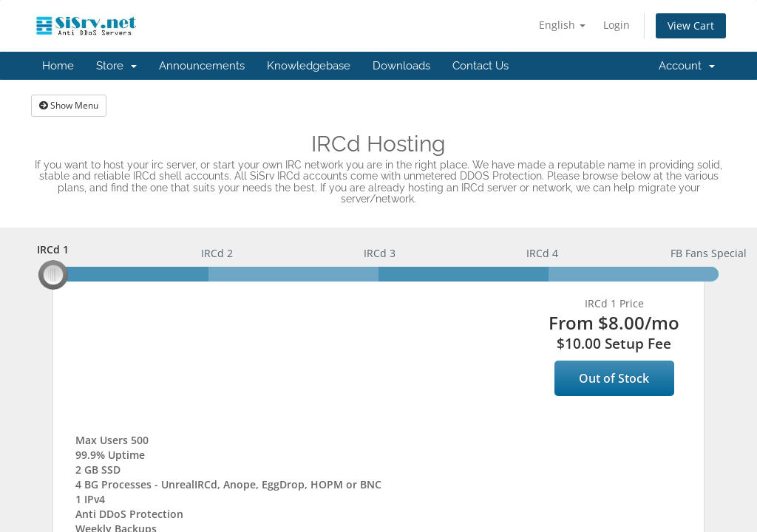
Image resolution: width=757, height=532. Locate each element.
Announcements (202, 66)
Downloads (401, 66)
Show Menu (69, 105)
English (562, 25)
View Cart (691, 25)
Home (58, 66)
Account (687, 66)
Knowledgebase (309, 66)
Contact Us (481, 66)
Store (116, 66)
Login (617, 25)
